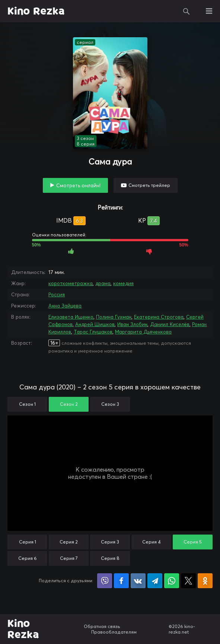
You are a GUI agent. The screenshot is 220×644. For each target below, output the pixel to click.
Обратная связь (102, 626)
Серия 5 (193, 542)
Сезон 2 (69, 404)
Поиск (186, 11)
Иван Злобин (132, 324)
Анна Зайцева (65, 306)
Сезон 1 (27, 404)
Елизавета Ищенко (71, 317)
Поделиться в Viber (105, 581)
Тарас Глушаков (93, 332)
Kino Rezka (36, 11)
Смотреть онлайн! (78, 185)
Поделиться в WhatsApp (172, 581)
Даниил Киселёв (170, 324)
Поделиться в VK (138, 581)
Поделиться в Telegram (155, 581)
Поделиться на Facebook (121, 581)
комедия (123, 283)
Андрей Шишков (95, 324)
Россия (57, 294)
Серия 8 (110, 558)
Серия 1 (28, 542)
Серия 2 (69, 542)
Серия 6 (28, 558)
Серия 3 (110, 542)
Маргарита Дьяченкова (143, 332)
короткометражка (71, 283)
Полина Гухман (114, 317)
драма (103, 283)
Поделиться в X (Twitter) (188, 581)
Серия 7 (69, 558)
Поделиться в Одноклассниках (205, 581)
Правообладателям (114, 632)
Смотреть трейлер (149, 185)
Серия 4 (152, 542)
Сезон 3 (110, 404)
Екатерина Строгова (159, 317)
